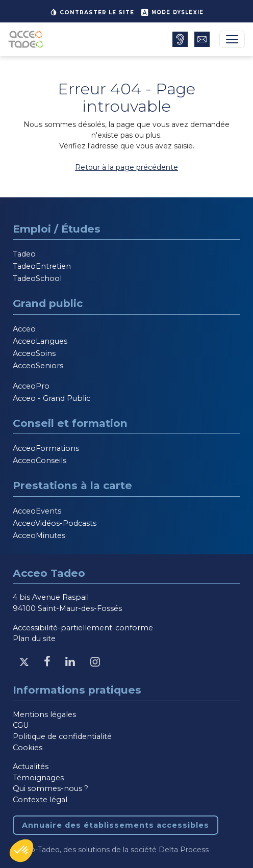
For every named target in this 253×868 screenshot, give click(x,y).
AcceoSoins (34, 353)
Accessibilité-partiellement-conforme (83, 628)
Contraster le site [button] (92, 12)
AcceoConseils (40, 461)
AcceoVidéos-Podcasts (55, 523)
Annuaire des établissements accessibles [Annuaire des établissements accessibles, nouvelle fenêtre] (116, 825)
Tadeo (24, 254)
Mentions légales (44, 714)
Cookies (28, 748)
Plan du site (34, 639)
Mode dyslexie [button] (172, 12)
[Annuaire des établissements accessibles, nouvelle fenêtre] (180, 39)
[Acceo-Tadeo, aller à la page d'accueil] (28, 39)
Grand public (48, 303)
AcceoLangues (40, 341)
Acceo (24, 329)
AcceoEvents (37, 511)
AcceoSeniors (38, 366)
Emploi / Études (57, 229)
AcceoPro (31, 386)
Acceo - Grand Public (52, 398)
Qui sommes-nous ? (50, 788)
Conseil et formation (70, 423)
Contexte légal (40, 800)
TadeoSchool (37, 278)
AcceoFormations (46, 448)
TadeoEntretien (42, 266)
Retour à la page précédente (127, 167)
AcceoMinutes (39, 535)
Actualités (31, 767)
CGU (21, 725)
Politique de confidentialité (62, 736)
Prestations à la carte (72, 485)
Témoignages (38, 778)
